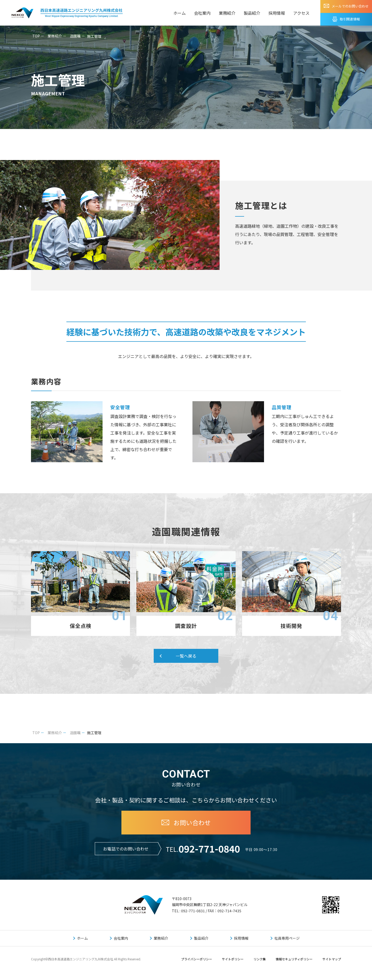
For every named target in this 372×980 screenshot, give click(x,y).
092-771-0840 (209, 849)
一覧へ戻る (186, 656)
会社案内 (202, 13)
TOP (36, 36)
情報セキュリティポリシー (294, 959)
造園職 (75, 36)
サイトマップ (332, 959)
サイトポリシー (233, 959)
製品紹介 (252, 13)
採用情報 (277, 13)
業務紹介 (227, 13)
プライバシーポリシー (197, 959)
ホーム (180, 13)
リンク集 (260, 959)
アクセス (301, 13)
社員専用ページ (287, 939)
